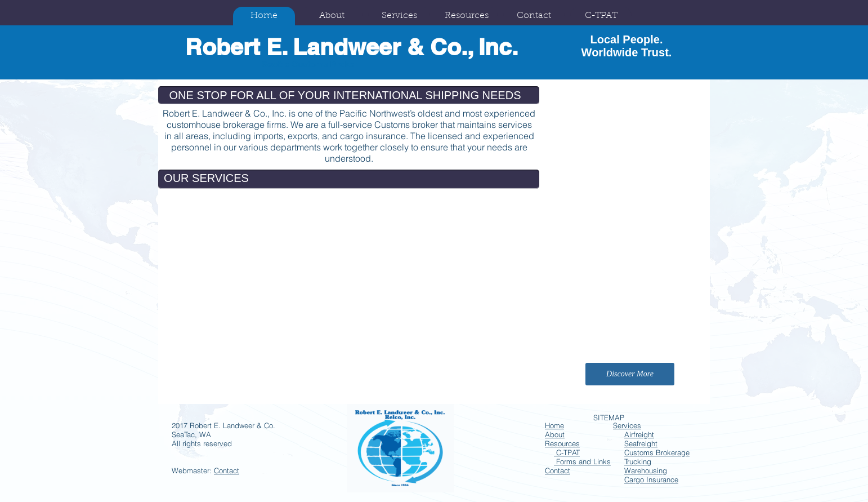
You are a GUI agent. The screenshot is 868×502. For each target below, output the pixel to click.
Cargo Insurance (651, 479)
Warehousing (646, 470)
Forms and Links (582, 461)
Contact (227, 470)
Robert (223, 47)
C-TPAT (567, 452)
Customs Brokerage (657, 452)
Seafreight (641, 443)
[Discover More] (630, 374)
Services (627, 425)
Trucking (638, 461)
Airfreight (639, 434)
